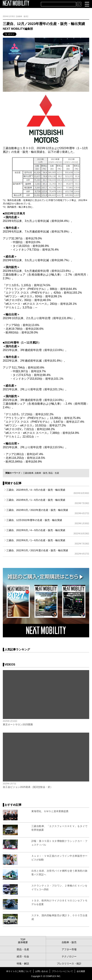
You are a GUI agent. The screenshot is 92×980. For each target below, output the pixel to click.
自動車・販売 (41, 473)
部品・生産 (54, 473)
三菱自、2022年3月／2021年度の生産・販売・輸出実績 (48, 552)
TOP (23, 939)
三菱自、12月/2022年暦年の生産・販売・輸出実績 (48, 522)
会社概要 (81, 971)
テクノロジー (69, 956)
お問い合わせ (42, 971)
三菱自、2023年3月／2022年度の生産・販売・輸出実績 (48, 512)
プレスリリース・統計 (69, 964)
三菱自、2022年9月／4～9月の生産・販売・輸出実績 (48, 532)
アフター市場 (69, 949)
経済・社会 (23, 956)
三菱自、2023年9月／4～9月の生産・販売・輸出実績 (48, 491)
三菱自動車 (28, 473)
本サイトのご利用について (19, 971)
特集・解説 (23, 964)
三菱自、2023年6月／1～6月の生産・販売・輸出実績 (48, 502)
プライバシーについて (62, 971)
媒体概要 (23, 942)
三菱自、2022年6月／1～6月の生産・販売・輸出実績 (48, 542)
